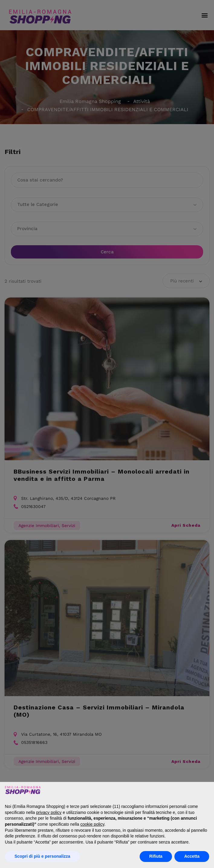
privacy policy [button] (49, 812)
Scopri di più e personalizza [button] (42, 856)
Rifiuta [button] (156, 856)
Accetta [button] (192, 856)
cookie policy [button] (92, 824)
